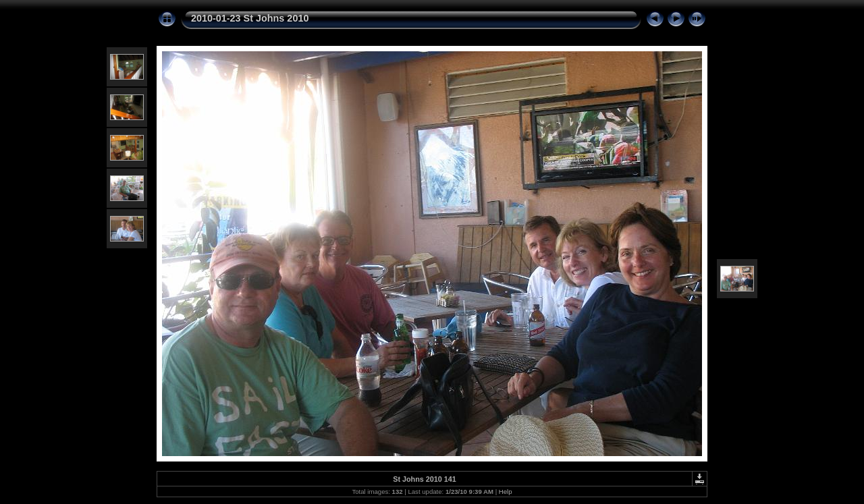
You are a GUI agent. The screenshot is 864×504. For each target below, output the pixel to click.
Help (506, 492)
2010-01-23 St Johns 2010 (250, 18)
